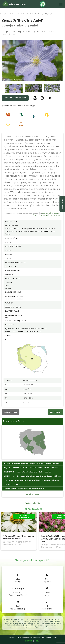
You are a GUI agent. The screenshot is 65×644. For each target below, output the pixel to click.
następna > (55, 412)
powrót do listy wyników (15, 98)
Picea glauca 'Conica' (18, 595)
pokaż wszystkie (32, 494)
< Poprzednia (11, 412)
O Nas (38, 641)
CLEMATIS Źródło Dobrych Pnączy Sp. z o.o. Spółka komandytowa (47, 214)
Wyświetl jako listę (33, 503)
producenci (62, 204)
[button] (14, 88)
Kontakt (28, 641)
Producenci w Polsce (14, 421)
